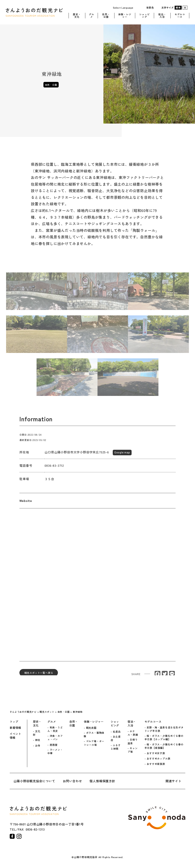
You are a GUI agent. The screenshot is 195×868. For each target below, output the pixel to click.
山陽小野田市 (157, 818)
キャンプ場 (133, 750)
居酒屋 (54, 745)
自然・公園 (106, 15)
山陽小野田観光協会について (34, 781)
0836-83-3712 (54, 468)
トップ (14, 722)
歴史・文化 (77, 15)
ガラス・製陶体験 (94, 735)
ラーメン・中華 (55, 752)
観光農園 (91, 728)
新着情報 (15, 728)
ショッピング (144, 15)
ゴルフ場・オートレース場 (94, 743)
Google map (122, 455)
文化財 (37, 733)
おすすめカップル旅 (158, 759)
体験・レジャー (125, 15)
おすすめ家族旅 (156, 764)
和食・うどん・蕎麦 (55, 729)
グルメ (92, 15)
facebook (12, 836)
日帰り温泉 (133, 741)
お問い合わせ (72, 781)
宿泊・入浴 (162, 15)
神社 (38, 740)
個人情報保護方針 (102, 781)
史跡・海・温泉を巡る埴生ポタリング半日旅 (164, 729)
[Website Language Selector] (124, 7)
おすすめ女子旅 (156, 753)
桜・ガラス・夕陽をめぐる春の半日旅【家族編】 (164, 746)
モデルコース (180, 15)
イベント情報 (15, 736)
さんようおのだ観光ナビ (34, 12)
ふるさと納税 (116, 747)
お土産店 (116, 738)
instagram (19, 836)
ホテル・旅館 (133, 733)
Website (26, 504)
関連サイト (173, 781)
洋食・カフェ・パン (55, 738)
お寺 (38, 746)
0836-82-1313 (35, 829)
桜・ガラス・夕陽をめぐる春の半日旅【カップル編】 (164, 738)
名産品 (117, 732)
